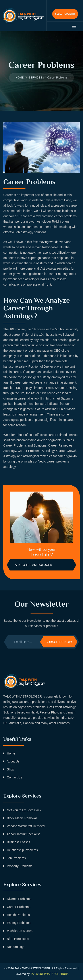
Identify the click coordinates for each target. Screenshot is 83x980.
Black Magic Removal (20, 818)
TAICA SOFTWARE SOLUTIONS (49, 974)
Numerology (13, 947)
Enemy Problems (17, 923)
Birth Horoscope (16, 939)
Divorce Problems (17, 899)
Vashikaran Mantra (18, 931)
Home (9, 753)
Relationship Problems (21, 850)
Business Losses (17, 842)
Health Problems (16, 915)
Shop (9, 769)
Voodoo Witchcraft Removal (24, 826)
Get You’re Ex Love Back (22, 810)
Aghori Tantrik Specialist (21, 834)
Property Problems (18, 866)
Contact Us (13, 777)
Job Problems (14, 858)
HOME (20, 78)
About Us (11, 761)
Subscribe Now (59, 642)
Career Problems (17, 907)
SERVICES (35, 78)
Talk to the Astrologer (33, 565)
